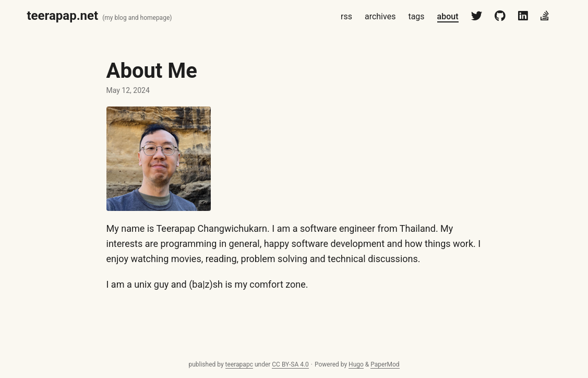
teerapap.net (63, 16)
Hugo (356, 364)
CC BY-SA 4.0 (290, 364)
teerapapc (239, 364)
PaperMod (385, 364)
